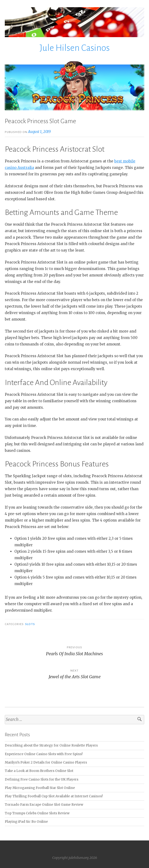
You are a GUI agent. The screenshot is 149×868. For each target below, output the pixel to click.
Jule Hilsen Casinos (75, 48)
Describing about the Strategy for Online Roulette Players (51, 745)
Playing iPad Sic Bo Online (26, 822)
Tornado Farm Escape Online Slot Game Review (44, 805)
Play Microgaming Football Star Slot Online (40, 788)
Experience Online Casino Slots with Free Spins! (44, 754)
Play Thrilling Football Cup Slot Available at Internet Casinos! (54, 796)
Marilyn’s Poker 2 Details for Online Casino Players (46, 762)
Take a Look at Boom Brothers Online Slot (39, 771)
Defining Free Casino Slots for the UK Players (42, 779)
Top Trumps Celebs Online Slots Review (37, 813)
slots (30, 624)
